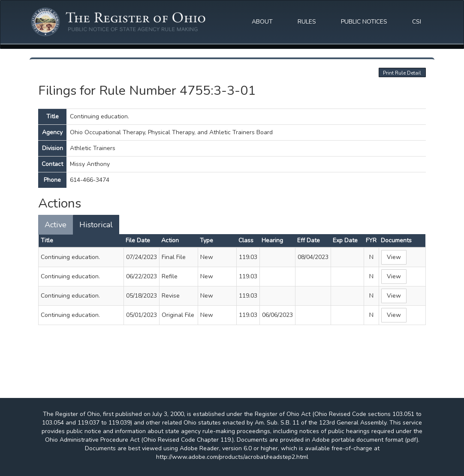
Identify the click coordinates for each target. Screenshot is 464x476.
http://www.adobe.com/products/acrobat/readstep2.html (232, 457)
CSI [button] (417, 22)
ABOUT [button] (262, 22)
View (394, 257)
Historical (96, 225)
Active (56, 225)
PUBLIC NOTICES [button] (364, 22)
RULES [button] (307, 22)
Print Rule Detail (402, 73)
